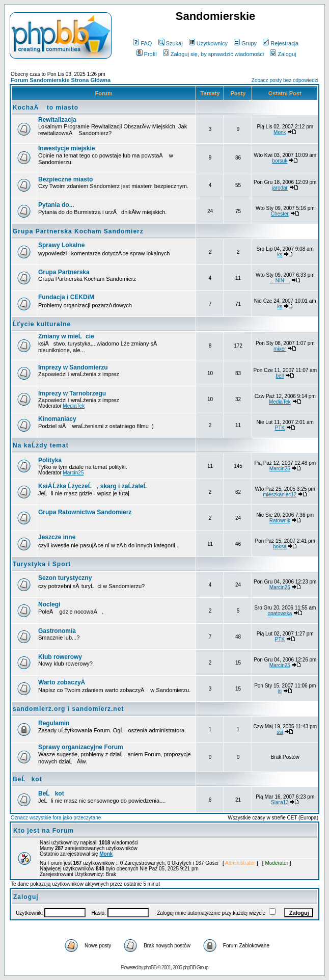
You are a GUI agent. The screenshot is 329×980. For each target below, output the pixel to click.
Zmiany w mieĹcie (66, 336)
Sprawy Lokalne (61, 245)
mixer (280, 349)
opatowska (280, 613)
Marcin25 (73, 473)
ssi (280, 732)
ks (280, 255)
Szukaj (171, 43)
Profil (147, 54)
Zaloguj (283, 54)
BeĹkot (28, 779)
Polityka (50, 460)
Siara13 (280, 802)
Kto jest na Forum (44, 831)
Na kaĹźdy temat (41, 445)
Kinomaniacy (57, 419)
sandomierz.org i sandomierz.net (68, 709)
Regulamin (54, 723)
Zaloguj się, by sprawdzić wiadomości (213, 54)
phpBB (150, 968)
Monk (280, 132)
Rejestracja (281, 43)
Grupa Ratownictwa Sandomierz (85, 512)
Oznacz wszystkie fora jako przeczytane (56, 818)
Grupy (245, 43)
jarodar (280, 188)
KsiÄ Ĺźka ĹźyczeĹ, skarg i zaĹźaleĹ (95, 486)
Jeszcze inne (57, 537)
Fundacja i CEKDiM (66, 297)
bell (280, 376)
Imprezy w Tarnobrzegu (72, 393)
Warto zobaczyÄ (64, 682)
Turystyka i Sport (42, 564)
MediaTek (74, 406)
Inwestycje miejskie (66, 148)
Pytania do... (56, 205)
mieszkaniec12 (280, 495)
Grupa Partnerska (64, 272)
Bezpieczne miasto (65, 179)
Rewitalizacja (57, 120)
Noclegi (49, 604)
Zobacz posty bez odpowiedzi (285, 80)
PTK (280, 428)
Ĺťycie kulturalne (42, 324)
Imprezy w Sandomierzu (73, 367)
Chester (280, 214)
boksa (280, 547)
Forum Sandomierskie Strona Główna (61, 80)
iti (280, 691)
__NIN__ (280, 281)
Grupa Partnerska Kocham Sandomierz (78, 231)
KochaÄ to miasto (46, 108)
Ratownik (280, 521)
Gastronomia (57, 631)
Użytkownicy (208, 43)
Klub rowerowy (60, 657)
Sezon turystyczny (65, 578)
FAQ (142, 43)
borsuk (280, 161)
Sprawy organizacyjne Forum (81, 747)
